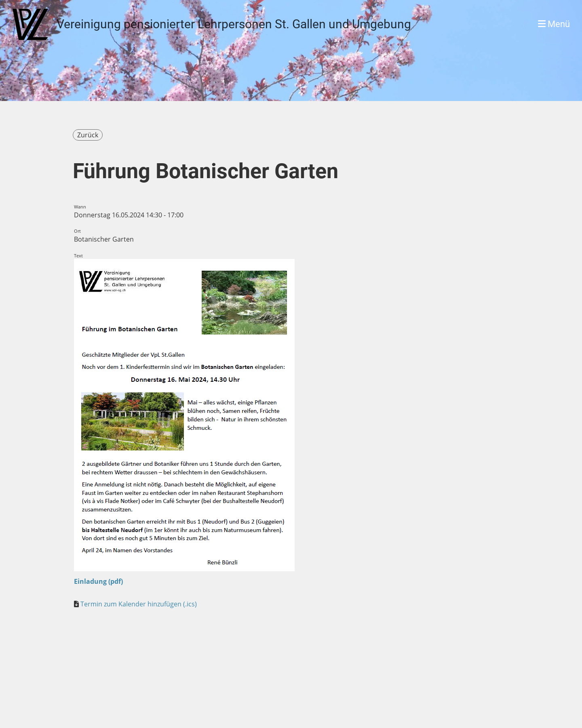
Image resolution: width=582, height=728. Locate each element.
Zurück (88, 135)
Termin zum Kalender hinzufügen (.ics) (139, 604)
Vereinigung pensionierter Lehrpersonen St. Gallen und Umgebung (234, 24)
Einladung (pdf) (98, 581)
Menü (554, 24)
